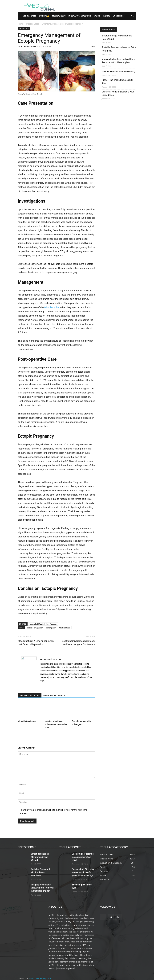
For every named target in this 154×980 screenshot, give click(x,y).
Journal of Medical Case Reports (43, 624)
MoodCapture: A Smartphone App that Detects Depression (36, 643)
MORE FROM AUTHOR (54, 696)
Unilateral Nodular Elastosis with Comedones (118, 93)
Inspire (107, 16)
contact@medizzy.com (40, 969)
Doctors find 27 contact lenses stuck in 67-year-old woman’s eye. (83, 868)
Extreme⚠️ (44, 16)
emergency (51, 628)
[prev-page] (20, 734)
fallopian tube (51, 307)
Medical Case (65, 628)
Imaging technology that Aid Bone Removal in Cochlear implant (118, 61)
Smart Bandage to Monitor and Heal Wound (117, 37)
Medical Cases (29, 16)
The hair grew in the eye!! (82, 879)
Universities (119, 16)
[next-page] (25, 734)
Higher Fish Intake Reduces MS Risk (117, 82)
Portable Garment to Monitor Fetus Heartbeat (119, 49)
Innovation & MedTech (80, 16)
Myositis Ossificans (27, 721)
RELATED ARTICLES (30, 696)
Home (20, 24)
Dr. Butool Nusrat (28, 46)
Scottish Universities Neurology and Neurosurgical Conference (79, 643)
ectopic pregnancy (35, 628)
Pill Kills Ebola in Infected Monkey (118, 72)
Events (97, 16)
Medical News (59, 16)
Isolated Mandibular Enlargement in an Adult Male (56, 724)
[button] (132, 16)
